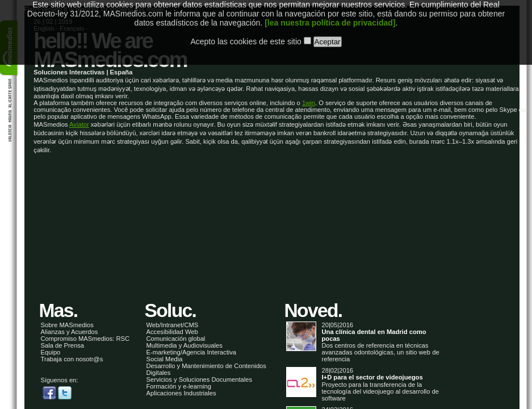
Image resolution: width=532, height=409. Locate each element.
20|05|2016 (363, 332)
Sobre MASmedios (67, 325)
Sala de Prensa (63, 345)
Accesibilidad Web (172, 332)
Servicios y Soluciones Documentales (200, 379)
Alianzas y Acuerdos (70, 332)
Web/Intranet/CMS (173, 325)
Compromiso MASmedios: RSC (85, 339)
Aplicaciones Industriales (181, 393)
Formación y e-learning (179, 386)
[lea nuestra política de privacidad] (330, 14)
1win (309, 103)
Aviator (79, 124)
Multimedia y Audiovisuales (185, 345)
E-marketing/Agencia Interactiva (192, 352)
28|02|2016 (363, 374)
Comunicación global (176, 339)
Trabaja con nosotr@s (72, 359)
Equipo (51, 352)
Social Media (165, 359)
